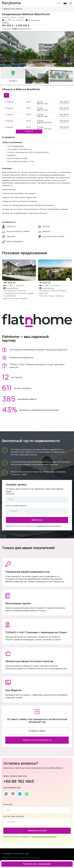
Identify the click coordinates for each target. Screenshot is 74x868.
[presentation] (71, 76)
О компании (7, 854)
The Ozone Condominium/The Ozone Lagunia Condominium (19, 293)
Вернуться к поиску (12, 9)
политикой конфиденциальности (49, 526)
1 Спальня (9, 102)
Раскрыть (29, 131)
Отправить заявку (37, 731)
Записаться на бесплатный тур (37, 740)
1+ (6, 95)
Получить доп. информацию (37, 864)
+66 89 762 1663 (19, 782)
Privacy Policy (18, 854)
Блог (27, 854)
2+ (12, 95)
